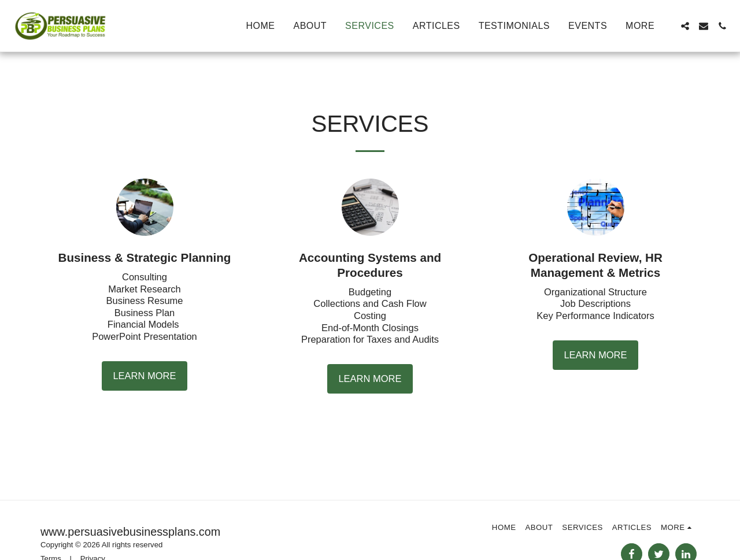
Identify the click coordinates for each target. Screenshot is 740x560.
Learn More (144, 376)
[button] (685, 26)
